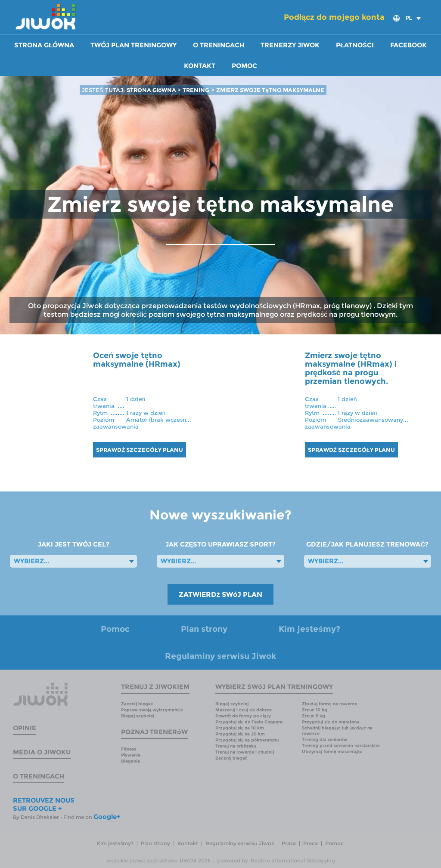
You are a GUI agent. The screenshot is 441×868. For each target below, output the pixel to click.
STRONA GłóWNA (152, 90)
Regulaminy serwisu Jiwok (220, 656)
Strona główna (44, 45)
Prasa (289, 843)
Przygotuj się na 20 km (240, 734)
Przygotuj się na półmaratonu (247, 740)
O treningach (219, 45)
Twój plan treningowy (134, 45)
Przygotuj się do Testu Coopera (249, 722)
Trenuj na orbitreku (236, 746)
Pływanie (131, 755)
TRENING (196, 90)
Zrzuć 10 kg (315, 710)
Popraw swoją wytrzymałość (152, 710)
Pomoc (244, 66)
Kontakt (200, 66)
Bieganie (130, 761)
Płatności (355, 45)
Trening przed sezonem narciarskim (341, 746)
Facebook (408, 45)
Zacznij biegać (137, 704)
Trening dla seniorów (325, 740)
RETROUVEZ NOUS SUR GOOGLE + (44, 804)
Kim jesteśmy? (309, 629)
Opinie (25, 728)
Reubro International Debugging (293, 860)
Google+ (107, 817)
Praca (311, 843)
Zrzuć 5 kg (314, 716)
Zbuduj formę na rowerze (329, 704)
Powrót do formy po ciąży (243, 716)
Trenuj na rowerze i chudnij (245, 752)
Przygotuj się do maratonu (331, 722)
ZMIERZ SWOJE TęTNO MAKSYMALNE (270, 90)
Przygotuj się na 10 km (240, 728)
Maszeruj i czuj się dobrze (244, 710)
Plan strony (204, 629)
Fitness (129, 749)
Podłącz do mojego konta (334, 17)
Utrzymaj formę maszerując (332, 752)
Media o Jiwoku (42, 752)
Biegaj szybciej (138, 716)
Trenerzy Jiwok (290, 45)
